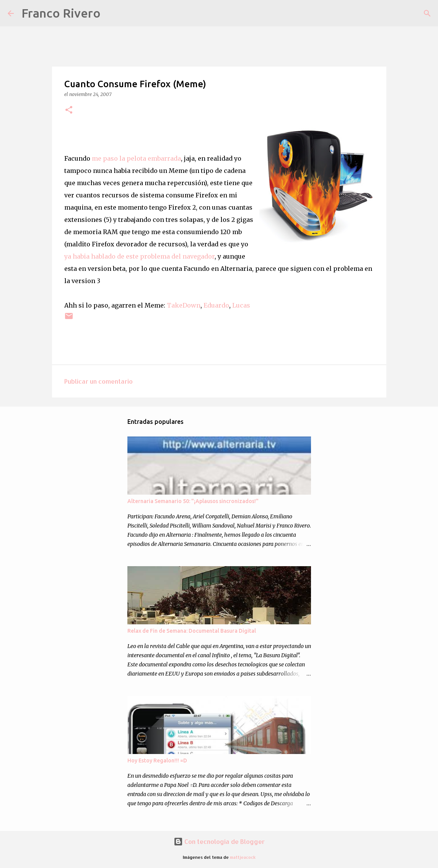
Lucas (241, 305)
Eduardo (216, 305)
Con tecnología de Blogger (219, 841)
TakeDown (184, 305)
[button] (69, 110)
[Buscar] (111, 13)
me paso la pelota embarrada (136, 158)
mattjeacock (243, 857)
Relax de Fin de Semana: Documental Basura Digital (192, 631)
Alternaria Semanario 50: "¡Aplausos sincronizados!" (193, 501)
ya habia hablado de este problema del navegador (139, 256)
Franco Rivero (61, 13)
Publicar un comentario (99, 381)
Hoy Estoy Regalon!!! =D (157, 761)
